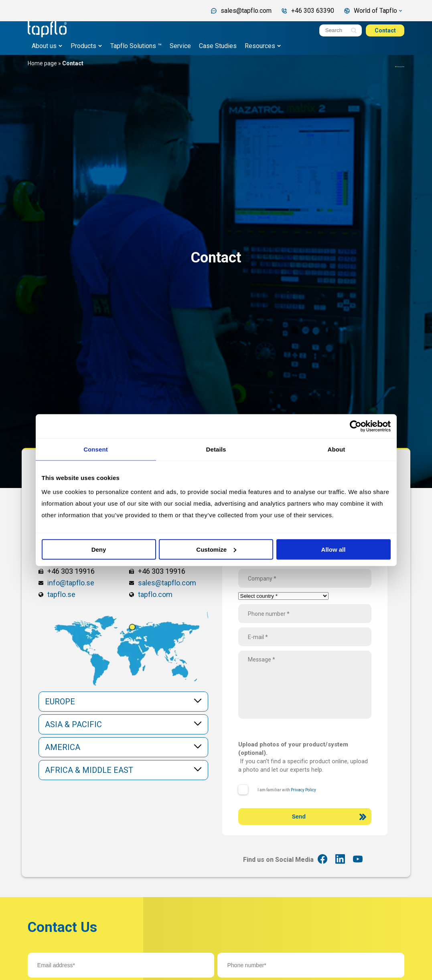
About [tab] (337, 449)
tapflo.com (155, 594)
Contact (385, 30)
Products (83, 46)
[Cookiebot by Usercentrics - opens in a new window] (356, 426)
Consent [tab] (96, 449)
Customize (216, 549)
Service (180, 46)
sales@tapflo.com (167, 583)
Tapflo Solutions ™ (136, 46)
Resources (260, 46)
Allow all (334, 549)
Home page (42, 63)
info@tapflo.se (71, 583)
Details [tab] (216, 449)
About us (44, 46)
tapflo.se (61, 594)
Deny (99, 549)
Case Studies (218, 46)
